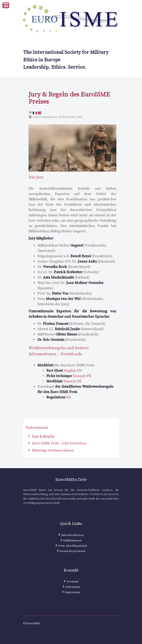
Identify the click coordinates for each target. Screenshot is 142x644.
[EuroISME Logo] (71, 19)
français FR (69, 376)
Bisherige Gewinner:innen (53, 450)
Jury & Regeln (43, 436)
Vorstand (72, 582)
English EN (64, 371)
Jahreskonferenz (72, 535)
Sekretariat (72, 587)
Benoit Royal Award (72, 551)
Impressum (72, 592)
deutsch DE (64, 381)
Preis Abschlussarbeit (72, 546)
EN (59, 397)
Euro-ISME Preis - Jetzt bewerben (59, 443)
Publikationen (72, 540)
